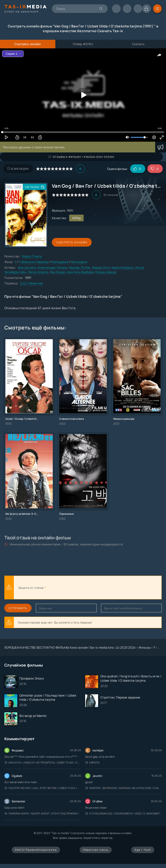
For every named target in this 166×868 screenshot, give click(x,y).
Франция (58, 210)
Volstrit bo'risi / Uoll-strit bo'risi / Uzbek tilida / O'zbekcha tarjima (43, 788)
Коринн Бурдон (122, 267)
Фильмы (145, 647)
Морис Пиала (32, 256)
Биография (79, 262)
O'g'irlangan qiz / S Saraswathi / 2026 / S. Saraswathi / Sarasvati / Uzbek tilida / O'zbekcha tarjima (124, 813)
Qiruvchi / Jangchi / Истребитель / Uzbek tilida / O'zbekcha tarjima (43, 763)
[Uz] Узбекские (32, 283)
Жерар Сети (101, 267)
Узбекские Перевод (34, 262)
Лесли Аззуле (38, 272)
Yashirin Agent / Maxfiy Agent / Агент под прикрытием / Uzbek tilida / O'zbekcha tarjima (43, 813)
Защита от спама (31, 588)
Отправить (18, 608)
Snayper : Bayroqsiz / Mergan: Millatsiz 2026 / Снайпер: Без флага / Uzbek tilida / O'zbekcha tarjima (124, 788)
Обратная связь (96, 850)
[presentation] (94, 588)
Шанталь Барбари (80, 272)
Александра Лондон (53, 267)
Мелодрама (60, 262)
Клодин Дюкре (106, 272)
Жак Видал (58, 272)
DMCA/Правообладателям (36, 850)
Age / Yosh (143, 850)
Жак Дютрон (27, 267)
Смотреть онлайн (72, 242)
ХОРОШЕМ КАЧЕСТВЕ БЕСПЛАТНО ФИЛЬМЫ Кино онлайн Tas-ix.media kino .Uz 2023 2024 (70, 647)
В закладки (18, 169)
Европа (93, 763)
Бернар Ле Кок (80, 267)
